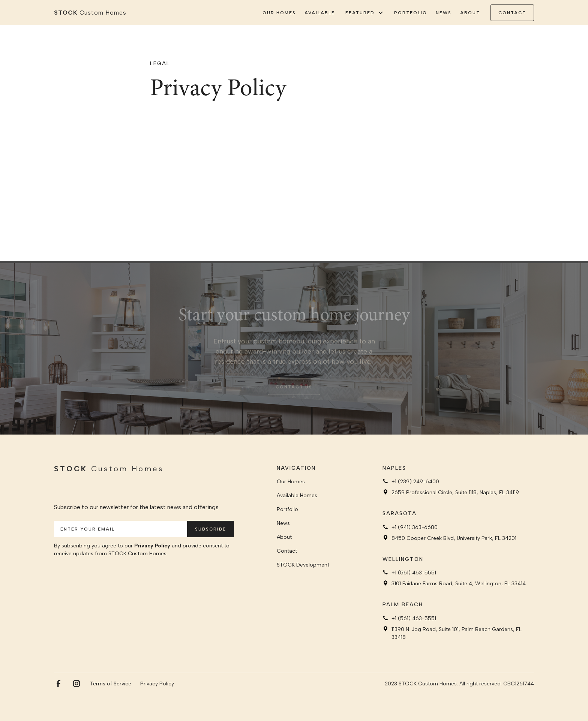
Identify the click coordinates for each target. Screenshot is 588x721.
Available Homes (297, 495)
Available (320, 13)
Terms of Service (111, 684)
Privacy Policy (152, 546)
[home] (90, 13)
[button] (364, 13)
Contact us (294, 391)
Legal (160, 64)
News (444, 13)
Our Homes (279, 13)
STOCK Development (303, 565)
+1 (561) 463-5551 (414, 573)
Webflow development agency (294, 716)
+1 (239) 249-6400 (415, 482)
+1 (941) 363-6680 (415, 527)
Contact (287, 551)
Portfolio (411, 13)
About (470, 13)
